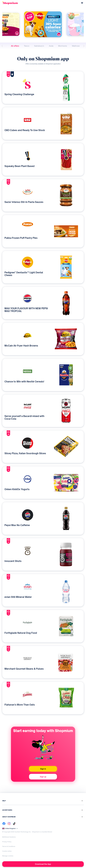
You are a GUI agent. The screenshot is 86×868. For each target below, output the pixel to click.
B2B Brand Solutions (9, 837)
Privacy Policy (7, 842)
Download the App (43, 864)
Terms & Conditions (9, 846)
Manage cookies (8, 856)
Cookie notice (7, 851)
